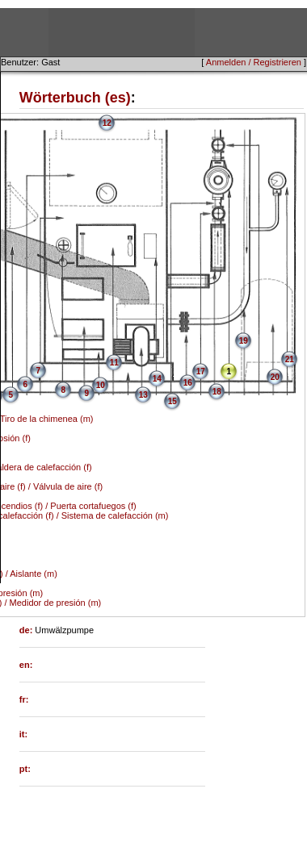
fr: (24, 699)
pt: (25, 769)
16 (188, 383)
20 (275, 377)
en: (26, 665)
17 (201, 371)
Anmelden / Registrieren (254, 62)
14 (157, 379)
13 (143, 395)
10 (101, 385)
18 (217, 392)
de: (27, 630)
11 (114, 363)
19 (244, 341)
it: (23, 734)
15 (172, 401)
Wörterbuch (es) (75, 98)
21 (290, 359)
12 (107, 123)
